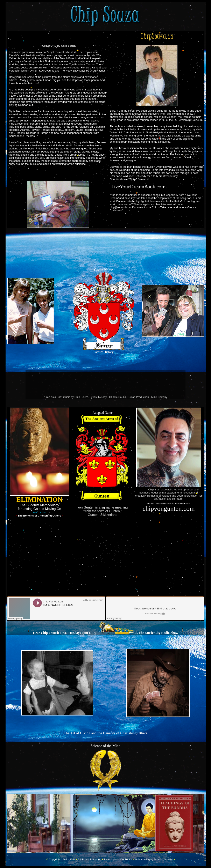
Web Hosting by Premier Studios (154, 859)
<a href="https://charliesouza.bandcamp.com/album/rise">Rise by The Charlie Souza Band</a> (106, 383)
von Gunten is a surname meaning (103, 507)
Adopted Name (103, 413)
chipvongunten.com (168, 509)
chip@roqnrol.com (121, 207)
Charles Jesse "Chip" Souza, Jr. (130, 179)
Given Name (103, 270)
